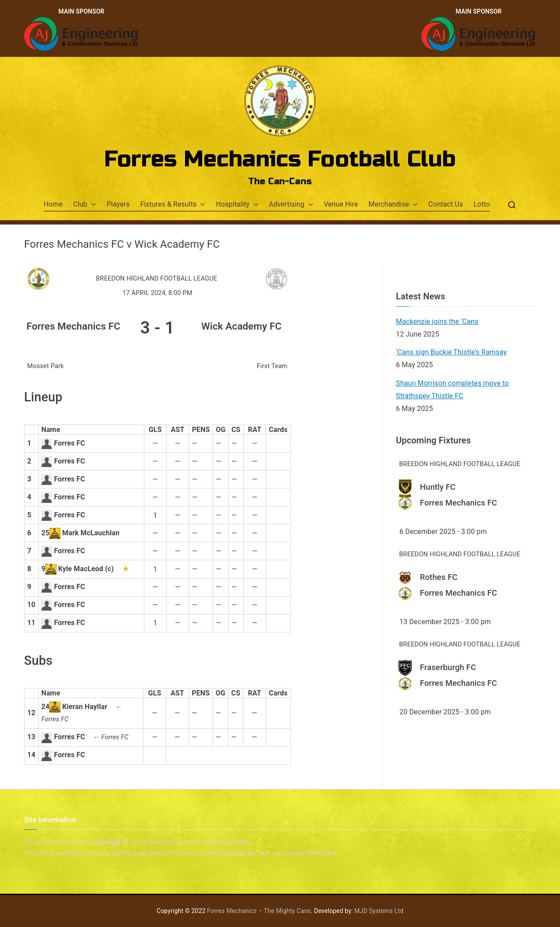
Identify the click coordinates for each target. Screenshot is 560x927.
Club (84, 205)
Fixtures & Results (173, 205)
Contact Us (446, 204)
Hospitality (237, 205)
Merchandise (393, 205)
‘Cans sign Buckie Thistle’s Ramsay (451, 352)
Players (118, 204)
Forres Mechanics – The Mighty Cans (259, 911)
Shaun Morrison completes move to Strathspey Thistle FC (452, 390)
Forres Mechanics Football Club (280, 159)
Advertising (291, 205)
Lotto (482, 204)
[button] (92, 205)
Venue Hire (341, 204)
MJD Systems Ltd (379, 911)
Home (53, 204)
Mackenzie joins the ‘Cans (437, 321)
